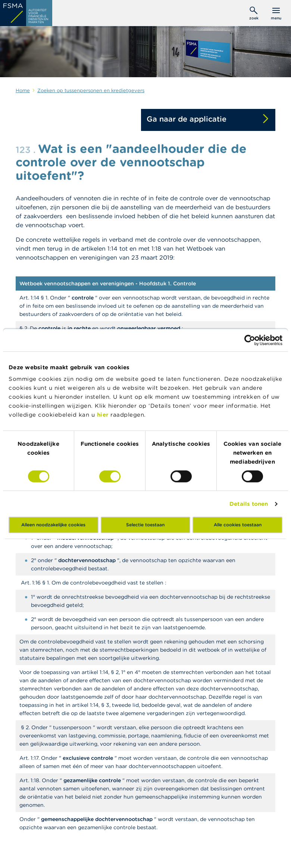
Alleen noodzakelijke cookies (53, 525)
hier (104, 415)
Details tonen (249, 504)
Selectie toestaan (145, 525)
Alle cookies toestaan (238, 525)
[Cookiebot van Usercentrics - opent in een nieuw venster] (250, 340)
